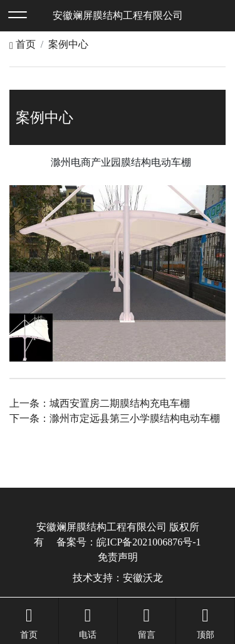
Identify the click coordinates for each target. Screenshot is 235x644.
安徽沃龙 (143, 578)
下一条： (115, 418)
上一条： (100, 403)
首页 (23, 44)
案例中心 (68, 44)
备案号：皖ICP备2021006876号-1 (128, 542)
